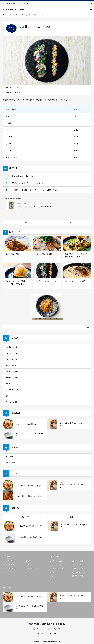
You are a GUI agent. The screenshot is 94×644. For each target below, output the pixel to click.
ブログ (27, 565)
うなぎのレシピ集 (11, 402)
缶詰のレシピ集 (11, 365)
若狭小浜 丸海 (10, 463)
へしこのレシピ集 (11, 359)
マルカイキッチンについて (12, 568)
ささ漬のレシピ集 (11, 347)
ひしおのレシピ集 (11, 353)
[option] (47, 61)
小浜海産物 (9, 457)
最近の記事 (25, 517)
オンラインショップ (31, 568)
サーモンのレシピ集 (12, 390)
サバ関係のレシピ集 (12, 372)
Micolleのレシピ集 (12, 378)
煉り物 (8, 384)
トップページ (7, 561)
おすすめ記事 (69, 517)
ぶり (7, 396)
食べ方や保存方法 (9, 565)
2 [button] (48, 82)
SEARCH (91, 4)
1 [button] (46, 82)
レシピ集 (27, 561)
